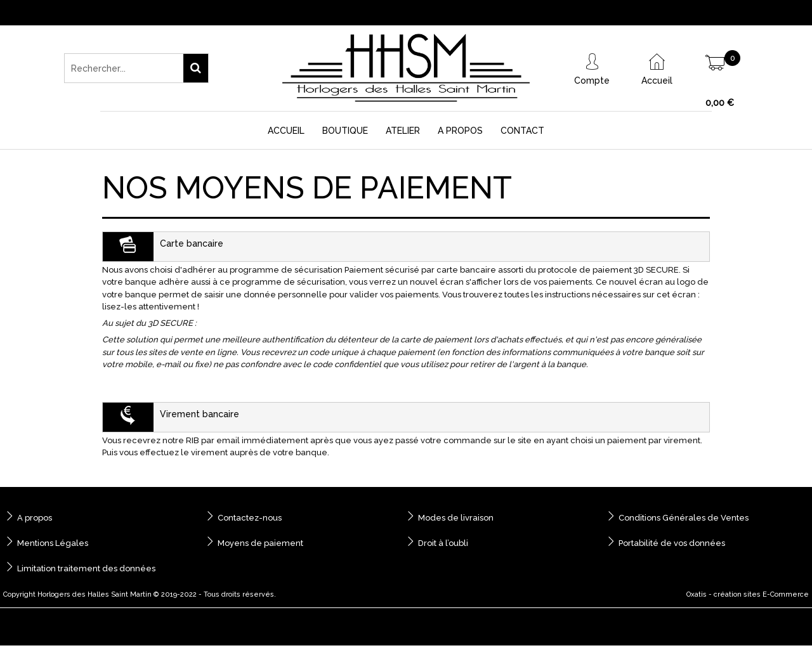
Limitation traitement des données (86, 568)
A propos (35, 518)
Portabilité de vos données (672, 543)
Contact (522, 131)
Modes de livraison (456, 518)
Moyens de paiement (260, 543)
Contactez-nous (250, 518)
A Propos (460, 131)
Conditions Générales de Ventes (684, 518)
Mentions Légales (53, 543)
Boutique (345, 131)
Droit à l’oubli (443, 543)
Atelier (403, 131)
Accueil (286, 131)
